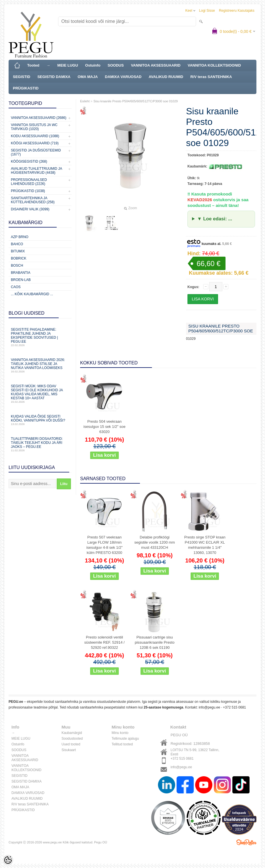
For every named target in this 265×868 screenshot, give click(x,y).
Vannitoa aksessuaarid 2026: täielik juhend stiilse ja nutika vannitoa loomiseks (40, 365)
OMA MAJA (88, 77)
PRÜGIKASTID (26, 88)
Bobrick (19, 258)
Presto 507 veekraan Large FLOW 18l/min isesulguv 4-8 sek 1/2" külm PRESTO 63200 (105, 545)
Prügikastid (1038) (28, 191)
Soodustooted (72, 739)
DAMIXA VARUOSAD (123, 77)
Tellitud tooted (122, 744)
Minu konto (120, 733)
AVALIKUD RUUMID (166, 77)
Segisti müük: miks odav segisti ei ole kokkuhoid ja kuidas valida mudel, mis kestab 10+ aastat (40, 394)
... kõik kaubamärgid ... (32, 294)
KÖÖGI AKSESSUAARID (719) (35, 143)
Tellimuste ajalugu (125, 739)
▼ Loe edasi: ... (215, 219)
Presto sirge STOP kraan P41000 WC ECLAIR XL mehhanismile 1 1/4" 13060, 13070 (205, 545)
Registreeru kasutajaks (237, 11)
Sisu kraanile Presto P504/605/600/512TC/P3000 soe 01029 (136, 101)
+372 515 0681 (234, 707)
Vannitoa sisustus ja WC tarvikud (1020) (34, 127)
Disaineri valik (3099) (30, 209)
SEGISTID (22, 77)
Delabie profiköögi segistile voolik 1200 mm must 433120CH (155, 542)
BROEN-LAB (21, 280)
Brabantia (21, 273)
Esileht (85, 101)
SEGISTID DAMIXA (54, 77)
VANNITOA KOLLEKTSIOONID (214, 65)
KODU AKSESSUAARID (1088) (35, 136)
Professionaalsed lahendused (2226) (29, 182)
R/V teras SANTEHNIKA (211, 77)
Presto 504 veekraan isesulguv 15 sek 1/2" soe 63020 (105, 427)
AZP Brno (20, 237)
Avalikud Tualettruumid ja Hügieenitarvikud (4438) (36, 171)
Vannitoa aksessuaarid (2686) (39, 118)
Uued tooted (71, 744)
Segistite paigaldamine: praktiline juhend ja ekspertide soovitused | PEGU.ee (40, 337)
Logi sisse (207, 11)
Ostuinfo (93, 65)
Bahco (17, 244)
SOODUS (116, 65)
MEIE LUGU (68, 65)
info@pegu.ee (209, 707)
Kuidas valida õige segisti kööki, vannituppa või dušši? (40, 420)
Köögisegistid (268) (29, 161)
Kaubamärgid (72, 733)
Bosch (17, 266)
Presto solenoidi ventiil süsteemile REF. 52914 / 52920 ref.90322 (105, 642)
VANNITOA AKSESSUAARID (156, 65)
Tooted (33, 65)
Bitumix (18, 251)
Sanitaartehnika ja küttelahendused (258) (33, 200)
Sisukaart (69, 750)
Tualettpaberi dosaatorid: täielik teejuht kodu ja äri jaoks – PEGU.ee (40, 444)
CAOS (16, 287)
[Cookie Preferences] (8, 860)
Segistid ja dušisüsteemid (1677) (36, 152)
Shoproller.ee (246, 842)
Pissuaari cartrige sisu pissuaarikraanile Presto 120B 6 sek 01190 (155, 642)
